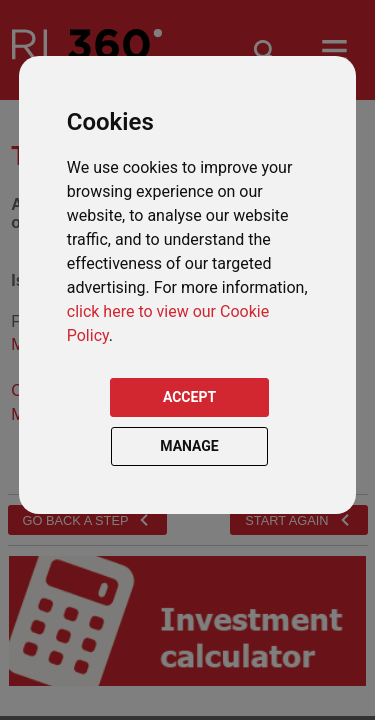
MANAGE (189, 446)
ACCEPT (189, 397)
